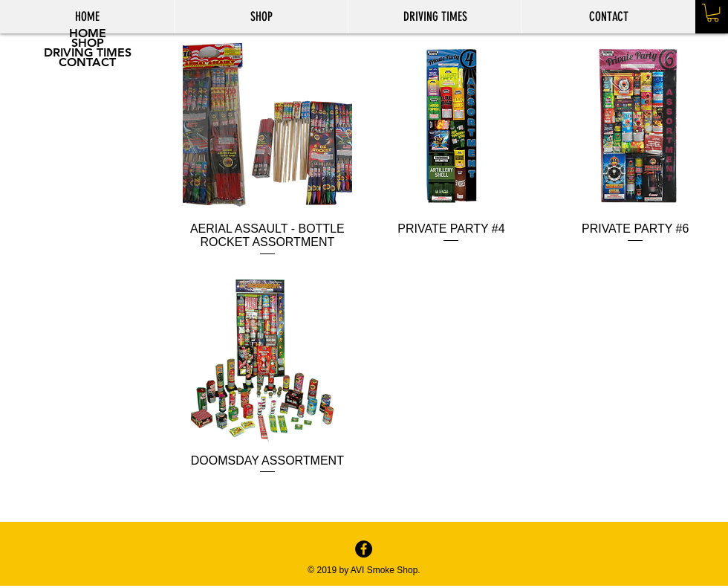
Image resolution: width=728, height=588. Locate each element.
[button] (713, 13)
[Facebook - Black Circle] (364, 549)
